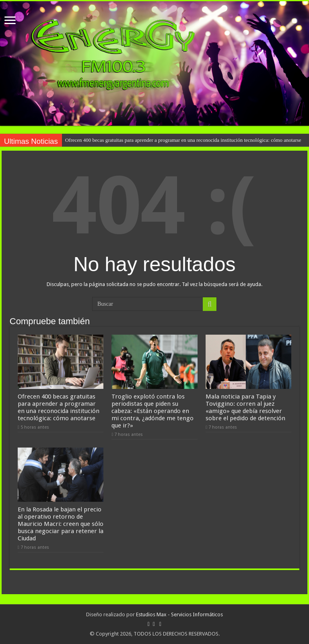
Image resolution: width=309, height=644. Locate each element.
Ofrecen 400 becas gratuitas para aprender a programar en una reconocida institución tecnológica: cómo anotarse (183, 140)
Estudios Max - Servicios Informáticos (179, 614)
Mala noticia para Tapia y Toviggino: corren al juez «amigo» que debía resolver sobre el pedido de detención (245, 407)
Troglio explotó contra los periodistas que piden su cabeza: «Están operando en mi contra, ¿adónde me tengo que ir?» (152, 411)
